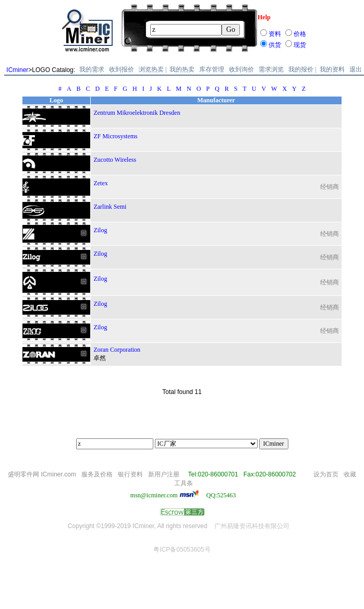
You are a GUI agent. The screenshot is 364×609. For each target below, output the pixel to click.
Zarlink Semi (110, 207)
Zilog (100, 230)
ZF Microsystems (115, 136)
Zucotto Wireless (115, 160)
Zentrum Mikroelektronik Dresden (137, 113)
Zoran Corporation (117, 350)
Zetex (100, 183)
